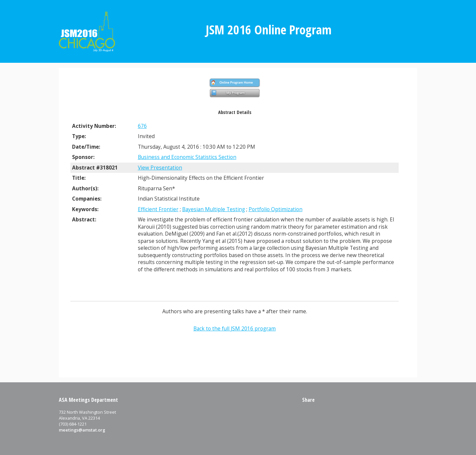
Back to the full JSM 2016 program (235, 329)
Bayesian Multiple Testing (214, 209)
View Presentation (160, 168)
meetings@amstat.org (82, 430)
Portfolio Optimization (276, 209)
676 (142, 126)
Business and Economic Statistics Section (187, 157)
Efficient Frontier (158, 209)
